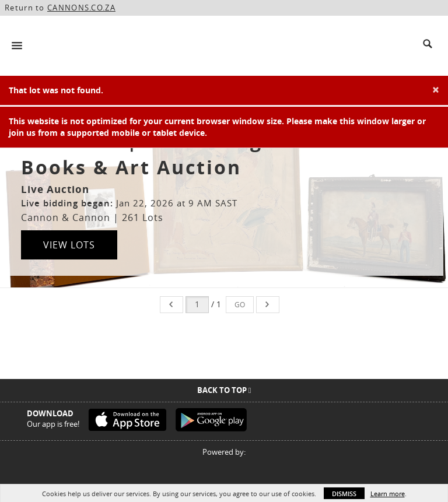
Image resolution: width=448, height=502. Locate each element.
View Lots (69, 245)
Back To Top (224, 390)
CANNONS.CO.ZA (81, 8)
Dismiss (344, 494)
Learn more (388, 494)
